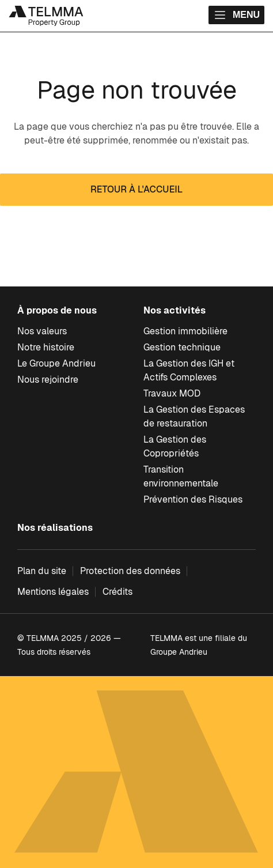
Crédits (117, 592)
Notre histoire (46, 347)
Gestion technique (182, 347)
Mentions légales (53, 592)
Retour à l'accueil (136, 189)
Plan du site (42, 571)
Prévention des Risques (193, 499)
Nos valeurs (42, 331)
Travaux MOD (172, 393)
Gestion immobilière (185, 331)
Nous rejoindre (48, 380)
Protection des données (130, 571)
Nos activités (175, 310)
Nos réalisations (55, 528)
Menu (236, 15)
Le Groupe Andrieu (56, 363)
